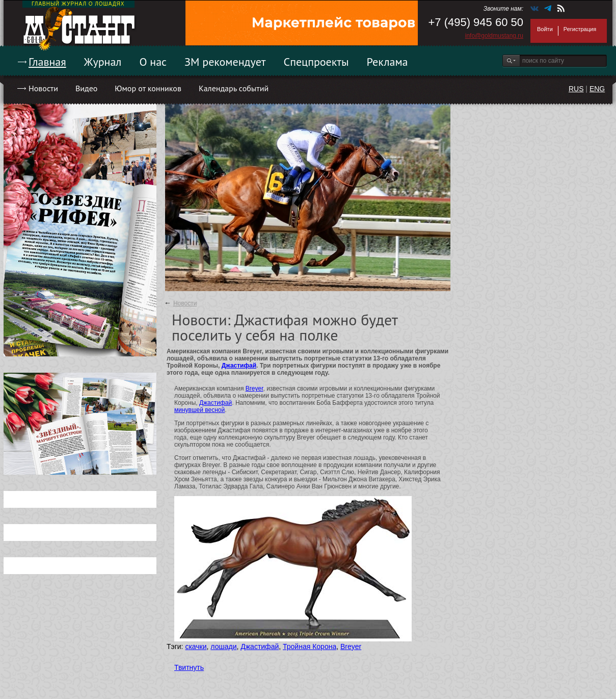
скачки (196, 646)
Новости (43, 88)
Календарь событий (234, 88)
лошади (223, 646)
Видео (86, 88)
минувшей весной (199, 410)
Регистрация (580, 29)
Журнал (103, 62)
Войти (545, 29)
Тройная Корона (310, 646)
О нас (153, 62)
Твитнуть (189, 667)
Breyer (255, 389)
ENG (597, 89)
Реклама (387, 62)
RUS (576, 89)
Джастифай (239, 366)
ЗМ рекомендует (225, 62)
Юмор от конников (148, 88)
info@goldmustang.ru (494, 36)
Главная (47, 62)
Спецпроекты (316, 62)
